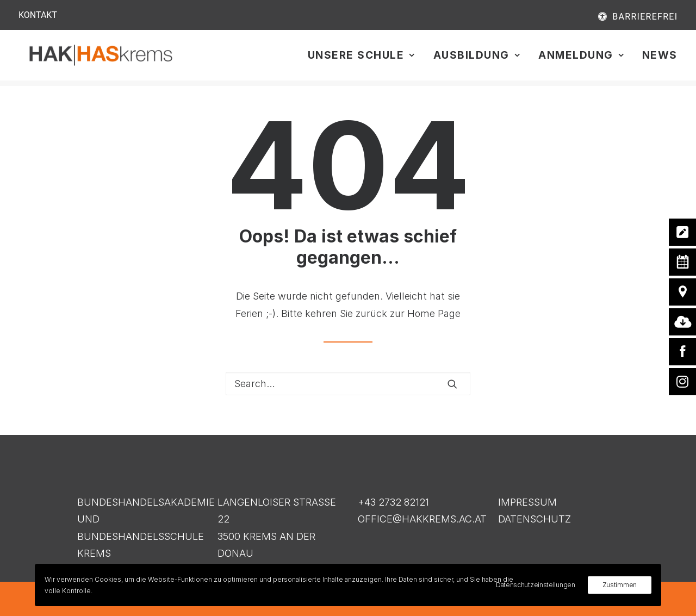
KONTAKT (38, 15)
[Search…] (348, 384)
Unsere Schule (362, 58)
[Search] (348, 384)
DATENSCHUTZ (535, 519)
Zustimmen (620, 585)
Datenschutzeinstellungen (536, 585)
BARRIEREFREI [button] (645, 17)
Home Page (434, 313)
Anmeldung (581, 58)
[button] (452, 384)
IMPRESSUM (527, 502)
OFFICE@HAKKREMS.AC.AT (422, 519)
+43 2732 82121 (393, 502)
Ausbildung (477, 58)
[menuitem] (606, 16)
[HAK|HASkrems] (110, 58)
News (660, 58)
